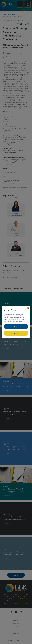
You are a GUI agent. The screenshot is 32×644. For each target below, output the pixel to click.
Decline (16, 333)
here (23, 321)
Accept (16, 327)
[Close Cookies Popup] (28, 308)
